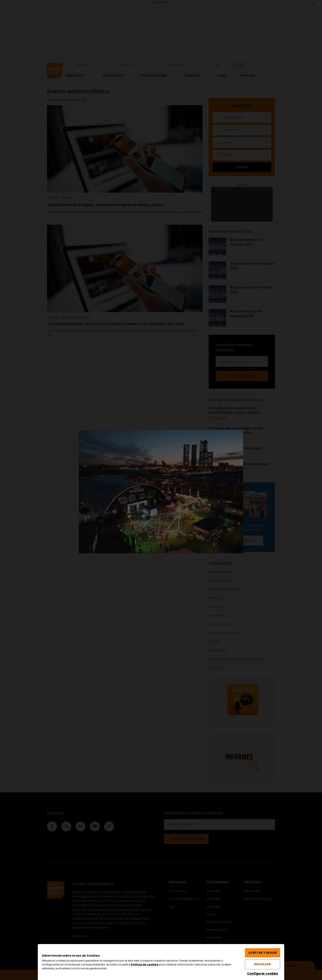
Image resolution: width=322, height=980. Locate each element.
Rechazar (262, 964)
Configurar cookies (262, 973)
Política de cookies (145, 964)
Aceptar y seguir (262, 952)
